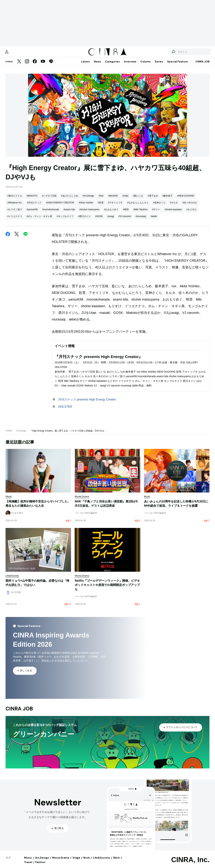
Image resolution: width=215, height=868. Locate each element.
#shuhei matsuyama (89, 213)
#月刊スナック (34, 206)
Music (28, 861)
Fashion (40, 866)
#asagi (111, 220)
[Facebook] (35, 65)
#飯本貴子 (168, 199)
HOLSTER (65, 410)
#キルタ (174, 206)
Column (145, 65)
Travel (28, 866)
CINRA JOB (202, 65)
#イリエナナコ (15, 220)
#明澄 (126, 213)
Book (87, 861)
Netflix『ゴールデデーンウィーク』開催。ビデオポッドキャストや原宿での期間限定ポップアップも (107, 589)
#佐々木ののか (190, 206)
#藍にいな (138, 199)
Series (159, 65)
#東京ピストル (15, 199)
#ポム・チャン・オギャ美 (39, 220)
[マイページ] (13, 54)
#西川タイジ (84, 220)
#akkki (154, 220)
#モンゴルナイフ (65, 220)
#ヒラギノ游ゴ (15, 213)
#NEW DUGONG (186, 199)
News (97, 65)
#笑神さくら (159, 206)
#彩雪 (101, 206)
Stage (76, 861)
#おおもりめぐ (111, 213)
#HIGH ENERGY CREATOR (60, 206)
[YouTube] (43, 65)
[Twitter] (19, 65)
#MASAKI (113, 199)
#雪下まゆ (153, 199)
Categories (112, 65)
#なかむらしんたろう (138, 206)
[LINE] (51, 65)
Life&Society (101, 861)
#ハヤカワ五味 (49, 199)
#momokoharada (51, 213)
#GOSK (99, 220)
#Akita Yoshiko (86, 206)
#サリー (156, 213)
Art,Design (21, 434)
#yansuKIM (32, 213)
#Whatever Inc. (15, 206)
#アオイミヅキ (115, 206)
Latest (86, 65)
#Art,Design (88, 199)
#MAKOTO (32, 199)
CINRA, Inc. (190, 863)
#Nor (101, 199)
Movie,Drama (61, 861)
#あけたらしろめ (70, 199)
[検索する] (167, 54)
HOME (9, 434)
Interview (130, 65)
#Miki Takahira (140, 213)
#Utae (125, 199)
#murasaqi (141, 220)
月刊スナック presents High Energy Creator (87, 403)
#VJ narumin (125, 220)
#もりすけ (191, 213)
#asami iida (69, 213)
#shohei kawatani (173, 213)
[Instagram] (27, 65)
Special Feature (177, 65)
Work (116, 861)
